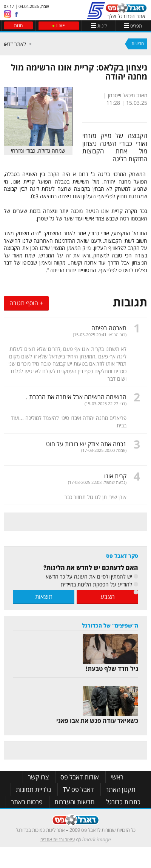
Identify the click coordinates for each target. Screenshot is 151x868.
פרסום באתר (27, 802)
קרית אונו (115, 476)
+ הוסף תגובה (26, 303)
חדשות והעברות (74, 802)
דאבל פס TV (78, 789)
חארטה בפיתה (109, 328)
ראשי (117, 777)
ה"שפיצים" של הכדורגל (110, 625)
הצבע (108, 597)
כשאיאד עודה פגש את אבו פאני (97, 721)
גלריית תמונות (33, 789)
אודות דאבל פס (80, 777)
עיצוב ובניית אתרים (58, 840)
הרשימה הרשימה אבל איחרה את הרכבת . (76, 397)
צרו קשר (38, 777)
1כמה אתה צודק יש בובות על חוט (86, 444)
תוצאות (44, 597)
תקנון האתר (121, 789)
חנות (18, 25)
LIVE (61, 25)
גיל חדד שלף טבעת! (112, 669)
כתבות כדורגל (123, 802)
